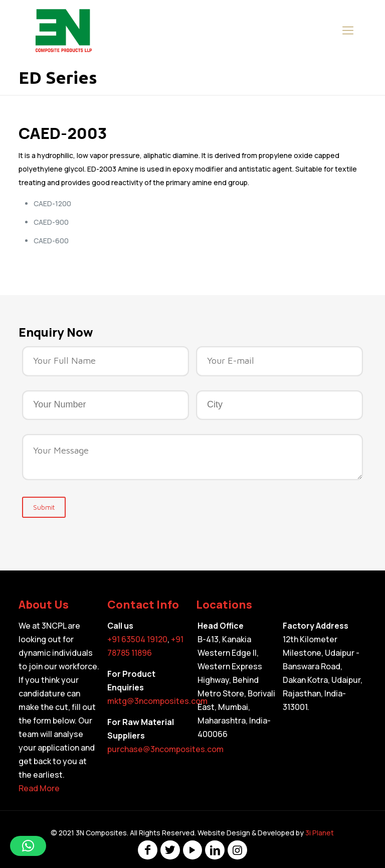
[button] (28, 846)
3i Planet (320, 833)
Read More (39, 788)
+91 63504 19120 (137, 639)
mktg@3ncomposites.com (157, 701)
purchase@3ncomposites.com (165, 749)
